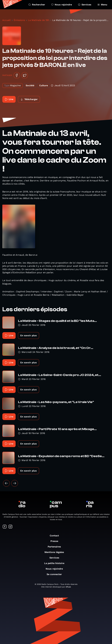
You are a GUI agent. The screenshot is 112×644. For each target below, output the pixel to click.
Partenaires (56, 547)
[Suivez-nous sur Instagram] (10, 527)
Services (85, 5)
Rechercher (37, 5)
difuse (68, 587)
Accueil (6, 20)
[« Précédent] (6, 483)
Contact (56, 536)
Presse (56, 541)
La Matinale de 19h (39, 20)
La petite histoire (56, 563)
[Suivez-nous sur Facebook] (5, 527)
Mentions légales (56, 552)
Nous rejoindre (62, 5)
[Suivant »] (15, 483)
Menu (102, 5)
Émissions (19, 20)
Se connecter (56, 574)
